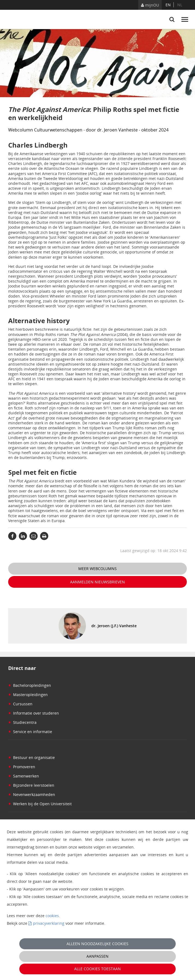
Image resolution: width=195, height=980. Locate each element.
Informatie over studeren (34, 713)
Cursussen (20, 704)
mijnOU (150, 5)
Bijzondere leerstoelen (31, 785)
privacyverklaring (49, 923)
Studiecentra (22, 722)
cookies (52, 916)
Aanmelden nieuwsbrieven (97, 582)
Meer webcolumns (97, 569)
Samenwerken (24, 776)
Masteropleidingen (28, 695)
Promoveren (22, 767)
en (168, 5)
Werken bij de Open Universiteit (40, 804)
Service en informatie (30, 732)
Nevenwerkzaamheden (32, 794)
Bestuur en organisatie (31, 757)
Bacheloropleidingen (30, 685)
